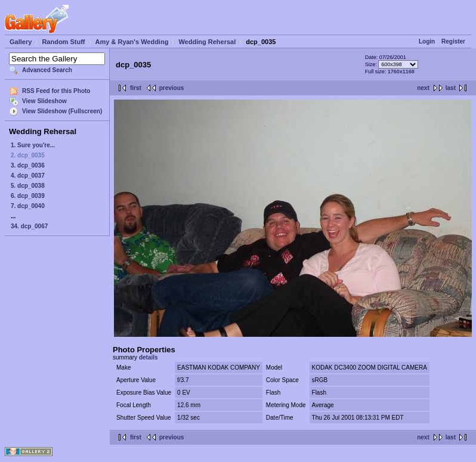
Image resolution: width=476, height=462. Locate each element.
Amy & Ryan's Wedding (132, 42)
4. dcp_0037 (28, 176)
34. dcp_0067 (29, 226)
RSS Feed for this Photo (56, 91)
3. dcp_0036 (28, 165)
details (149, 357)
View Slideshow (44, 101)
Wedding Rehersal (207, 42)
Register (453, 41)
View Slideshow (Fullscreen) (62, 111)
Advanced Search (47, 70)
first (136, 88)
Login (427, 41)
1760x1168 (401, 72)
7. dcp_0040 (28, 206)
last (451, 88)
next (423, 88)
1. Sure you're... (33, 145)
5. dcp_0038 (28, 186)
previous (172, 88)
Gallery (21, 42)
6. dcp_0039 (28, 196)
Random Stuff (63, 42)
